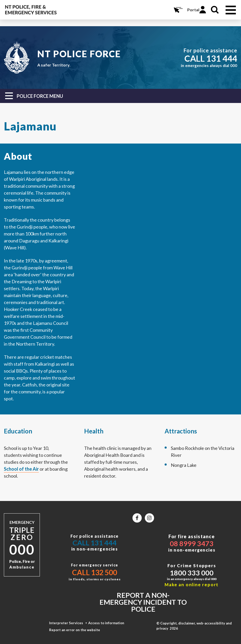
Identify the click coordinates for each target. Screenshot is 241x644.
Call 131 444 (95, 543)
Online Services (178, 10)
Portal (193, 10)
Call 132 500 (95, 572)
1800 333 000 (192, 573)
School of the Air (21, 469)
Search (215, 10)
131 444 (222, 58)
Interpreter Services (66, 623)
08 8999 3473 (192, 543)
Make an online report (192, 585)
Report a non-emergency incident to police (143, 602)
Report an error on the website (75, 630)
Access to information (106, 623)
